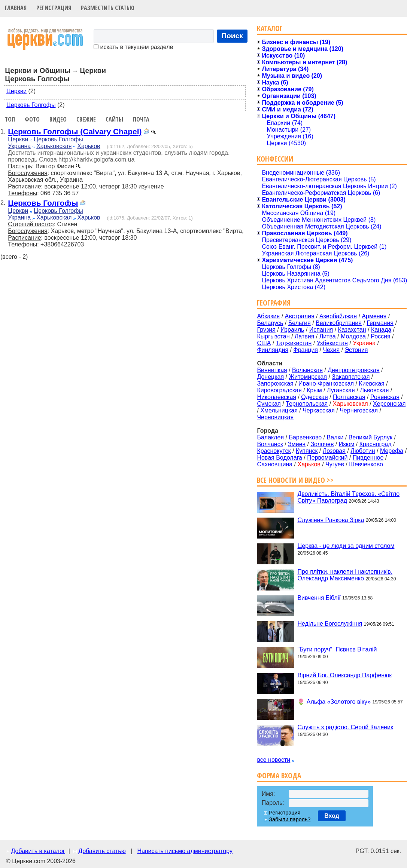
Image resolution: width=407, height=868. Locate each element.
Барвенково (305, 437)
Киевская (371, 384)
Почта (141, 119)
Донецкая (270, 377)
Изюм (347, 444)
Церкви (16, 91)
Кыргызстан (273, 336)
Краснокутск (274, 451)
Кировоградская (279, 390)
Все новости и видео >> (295, 480)
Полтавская (349, 397)
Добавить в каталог (38, 851)
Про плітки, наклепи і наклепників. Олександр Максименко (345, 575)
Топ (10, 119)
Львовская (374, 390)
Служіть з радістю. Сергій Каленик (345, 727)
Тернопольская (307, 404)
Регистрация (54, 8)
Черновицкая (275, 417)
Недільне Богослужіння (330, 624)
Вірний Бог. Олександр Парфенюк (344, 675)
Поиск (232, 36)
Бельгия (300, 323)
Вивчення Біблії (319, 597)
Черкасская (319, 410)
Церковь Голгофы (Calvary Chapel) (75, 131)
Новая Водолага (280, 458)
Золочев (322, 444)
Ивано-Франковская (326, 384)
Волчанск (270, 444)
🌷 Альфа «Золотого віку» (334, 701)
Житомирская (308, 377)
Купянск (307, 451)
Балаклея (270, 437)
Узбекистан (332, 343)
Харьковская (54, 146)
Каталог (270, 28)
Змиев (297, 444)
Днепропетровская (353, 370)
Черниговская (359, 410)
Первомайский (327, 458)
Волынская (307, 370)
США (264, 343)
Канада (381, 330)
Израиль (292, 330)
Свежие (86, 119)
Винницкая (272, 370)
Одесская (314, 397)
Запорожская (275, 384)
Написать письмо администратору (185, 851)
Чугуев (335, 464)
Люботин (363, 451)
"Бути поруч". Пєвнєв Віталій (337, 649)
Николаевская (277, 397)
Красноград (376, 444)
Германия (380, 323)
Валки (335, 437)
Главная (16, 8)
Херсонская (389, 404)
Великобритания (339, 323)
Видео (58, 119)
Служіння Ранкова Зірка (331, 520)
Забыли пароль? (290, 819)
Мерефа (392, 451)
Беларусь (270, 323)
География (274, 303)
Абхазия (268, 316)
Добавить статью (102, 851)
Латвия (304, 336)
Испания (321, 330)
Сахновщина (275, 464)
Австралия (300, 316)
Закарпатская (351, 377)
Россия (380, 336)
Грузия (266, 330)
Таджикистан (294, 343)
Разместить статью (108, 8)
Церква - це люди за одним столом (346, 546)
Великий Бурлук (370, 437)
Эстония (356, 350)
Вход (332, 816)
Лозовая (334, 451)
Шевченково (366, 464)
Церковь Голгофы (31, 105)
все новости (274, 760)
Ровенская (385, 397)
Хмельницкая (279, 410)
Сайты (114, 119)
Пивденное (368, 458)
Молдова (353, 336)
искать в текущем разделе (133, 47)
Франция (306, 350)
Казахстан (352, 330)
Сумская (269, 404)
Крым (314, 390)
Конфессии (275, 159)
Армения (374, 316)
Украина (19, 146)
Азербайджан (338, 316)
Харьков (89, 146)
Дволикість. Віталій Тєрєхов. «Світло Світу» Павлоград (348, 497)
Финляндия (273, 350)
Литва (328, 336)
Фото (32, 119)
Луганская (341, 390)
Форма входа (279, 775)
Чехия (331, 350)
